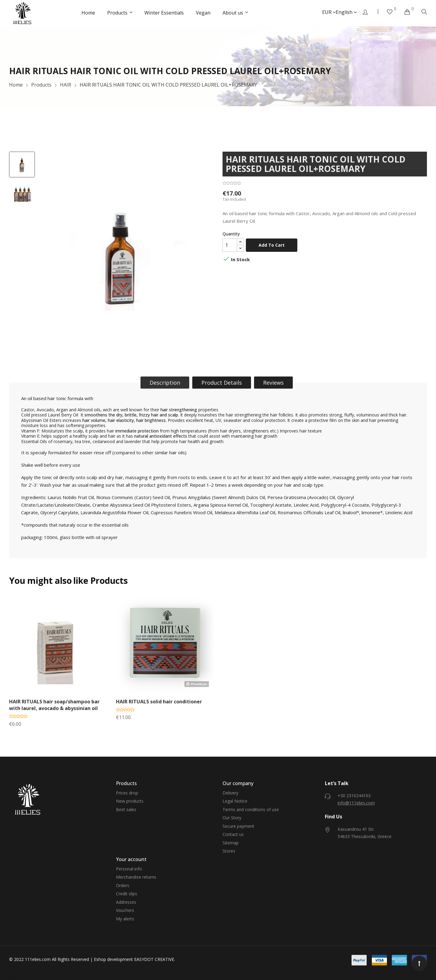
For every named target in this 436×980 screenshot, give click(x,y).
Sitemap (231, 843)
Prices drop (127, 793)
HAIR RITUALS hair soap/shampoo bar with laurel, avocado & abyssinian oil (54, 705)
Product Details (222, 383)
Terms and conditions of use (251, 809)
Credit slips (127, 894)
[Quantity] (230, 245)
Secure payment (238, 826)
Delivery (230, 793)
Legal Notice (235, 801)
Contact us (233, 834)
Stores (229, 851)
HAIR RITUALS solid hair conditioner (159, 702)
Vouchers (125, 910)
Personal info (129, 869)
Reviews (273, 383)
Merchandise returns (136, 877)
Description (165, 383)
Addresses (126, 902)
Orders (123, 885)
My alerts (125, 919)
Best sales (126, 809)
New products (130, 801)
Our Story (232, 818)
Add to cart (272, 245)
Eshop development (113, 959)
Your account (131, 859)
